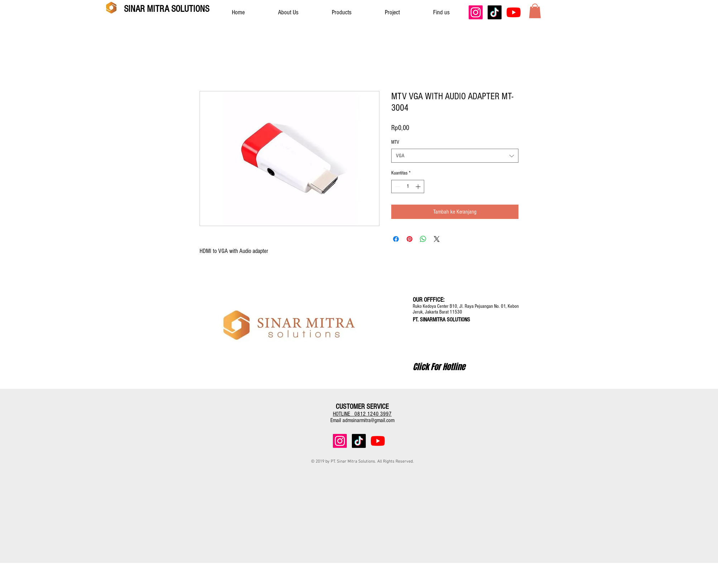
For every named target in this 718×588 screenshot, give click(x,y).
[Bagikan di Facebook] (396, 239)
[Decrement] (397, 187)
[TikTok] (495, 12)
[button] (535, 11)
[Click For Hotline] (439, 367)
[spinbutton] (408, 187)
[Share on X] (437, 239)
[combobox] (455, 156)
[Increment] (419, 187)
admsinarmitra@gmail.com (368, 420)
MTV (395, 142)
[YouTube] (514, 12)
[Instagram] (476, 12)
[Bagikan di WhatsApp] (423, 239)
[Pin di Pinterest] (410, 239)
